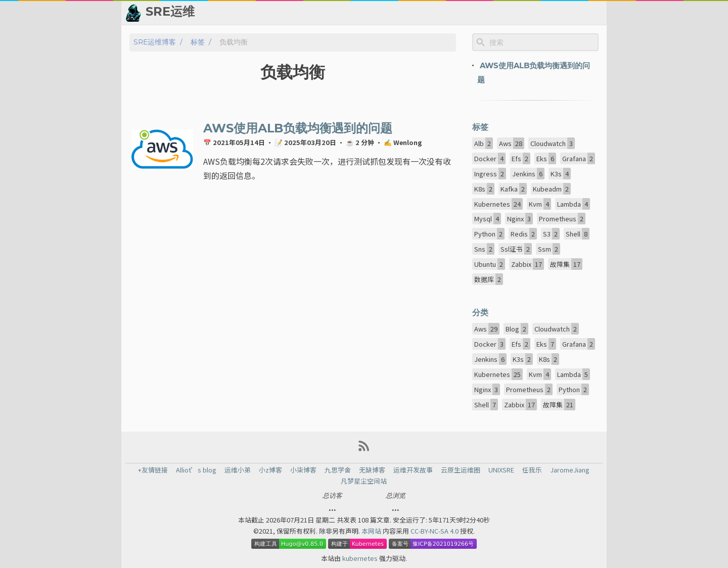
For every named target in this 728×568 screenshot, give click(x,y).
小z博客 (270, 470)
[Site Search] (543, 42)
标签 (198, 42)
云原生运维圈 (461, 470)
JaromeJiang (570, 470)
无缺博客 (372, 470)
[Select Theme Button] (295, 13)
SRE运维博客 (155, 42)
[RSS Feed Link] (364, 449)
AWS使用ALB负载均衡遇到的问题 (298, 129)
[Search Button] (269, 13)
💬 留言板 (531, 13)
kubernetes (361, 558)
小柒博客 (303, 470)
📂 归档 (326, 13)
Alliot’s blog (196, 470)
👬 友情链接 (371, 13)
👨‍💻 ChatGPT (480, 13)
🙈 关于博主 (580, 13)
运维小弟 (238, 470)
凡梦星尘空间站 (364, 481)
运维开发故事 (413, 470)
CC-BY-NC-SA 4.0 (435, 531)
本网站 (372, 531)
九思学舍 (338, 470)
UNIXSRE (501, 470)
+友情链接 (153, 470)
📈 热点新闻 (424, 13)
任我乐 (532, 470)
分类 (480, 313)
